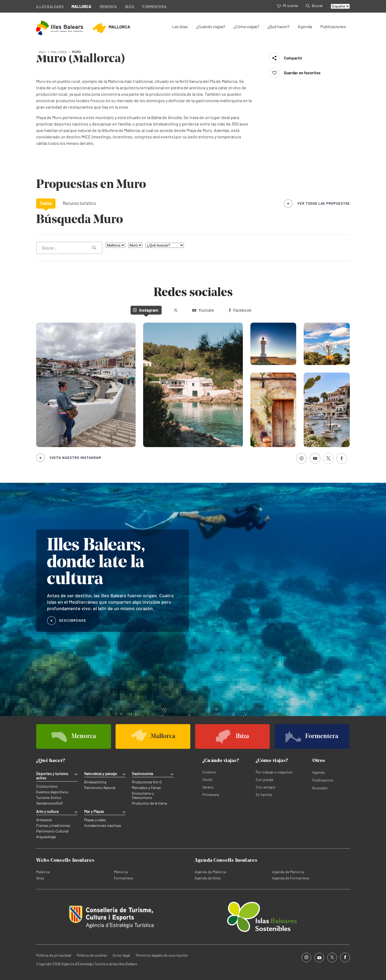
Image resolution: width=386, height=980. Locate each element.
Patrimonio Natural (100, 788)
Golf (59, 803)
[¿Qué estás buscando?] (69, 248)
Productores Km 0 (147, 782)
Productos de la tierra (149, 803)
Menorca (121, 872)
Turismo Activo (49, 798)
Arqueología (46, 837)
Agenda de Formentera (291, 878)
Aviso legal (121, 955)
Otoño (207, 780)
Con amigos (266, 787)
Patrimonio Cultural (52, 831)
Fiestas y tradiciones (53, 826)
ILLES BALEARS (50, 7)
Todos (46, 203)
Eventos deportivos (52, 792)
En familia (264, 795)
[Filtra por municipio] (135, 245)
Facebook (240, 310)
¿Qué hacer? (279, 26)
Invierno (209, 772)
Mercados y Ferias (146, 788)
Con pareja (264, 780)
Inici (42, 52)
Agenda (305, 26)
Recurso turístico (79, 203)
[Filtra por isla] (115, 245)
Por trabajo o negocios (274, 772)
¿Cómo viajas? (246, 26)
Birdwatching (95, 782)
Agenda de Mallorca (210, 872)
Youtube (203, 310)
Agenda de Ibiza (207, 878)
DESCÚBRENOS (73, 620)
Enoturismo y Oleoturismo (143, 795)
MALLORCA (82, 7)
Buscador (320, 788)
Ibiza (40, 878)
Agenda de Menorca (288, 872)
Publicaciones (333, 26)
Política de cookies (92, 955)
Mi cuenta (287, 5)
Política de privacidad (54, 955)
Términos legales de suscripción (162, 955)
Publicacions (323, 780)
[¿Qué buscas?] (165, 245)
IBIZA (130, 7)
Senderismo (46, 803)
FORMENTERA (154, 7)
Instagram (146, 310)
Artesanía (44, 820)
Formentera (123, 878)
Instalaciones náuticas (103, 826)
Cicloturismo (47, 786)
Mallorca (43, 872)
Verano (208, 787)
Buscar (314, 5)
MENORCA (108, 7)
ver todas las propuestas (324, 203)
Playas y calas (95, 820)
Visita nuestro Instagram (75, 458)
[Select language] (340, 6)
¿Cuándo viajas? (211, 26)
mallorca (59, 52)
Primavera (211, 795)
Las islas (180, 26)
